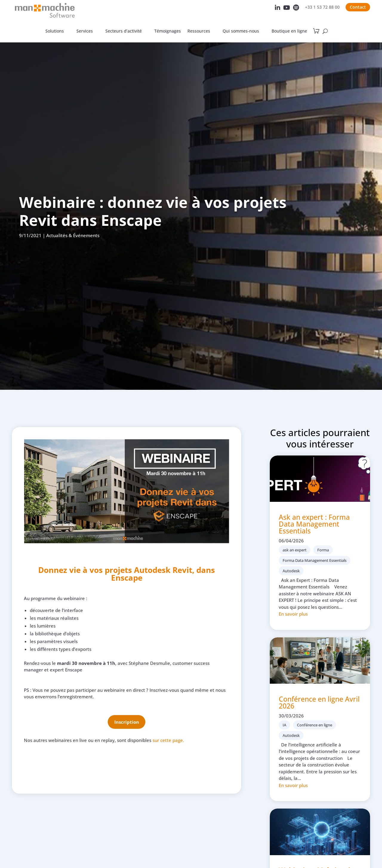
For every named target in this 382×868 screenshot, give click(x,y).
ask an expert (295, 550)
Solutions (55, 31)
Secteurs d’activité (124, 31)
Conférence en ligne (315, 725)
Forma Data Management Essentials (315, 560)
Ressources (199, 31)
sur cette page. (168, 740)
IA (284, 725)
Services (85, 31)
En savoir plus (293, 614)
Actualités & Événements (73, 235)
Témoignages (168, 31)
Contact (358, 7)
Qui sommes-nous (241, 31)
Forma (323, 550)
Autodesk (291, 571)
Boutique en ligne (289, 31)
